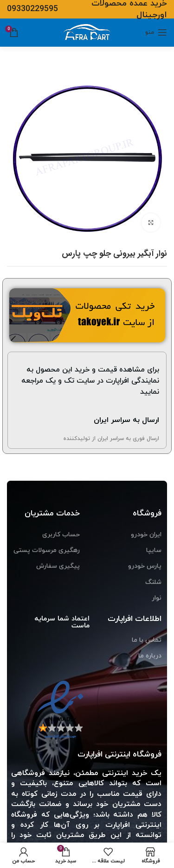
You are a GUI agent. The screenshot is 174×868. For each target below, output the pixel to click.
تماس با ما (147, 640)
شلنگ (153, 582)
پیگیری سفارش (58, 566)
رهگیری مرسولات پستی (47, 550)
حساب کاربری (61, 535)
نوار (157, 598)
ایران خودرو (146, 535)
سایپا (154, 550)
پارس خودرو (145, 566)
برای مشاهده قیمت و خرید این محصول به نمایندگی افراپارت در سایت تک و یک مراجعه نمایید (90, 381)
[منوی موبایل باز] (156, 32)
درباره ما (150, 656)
